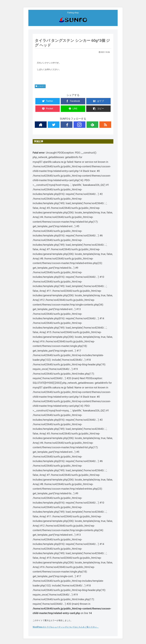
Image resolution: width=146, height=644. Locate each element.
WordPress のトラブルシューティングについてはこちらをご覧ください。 (66, 627)
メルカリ (40, 86)
